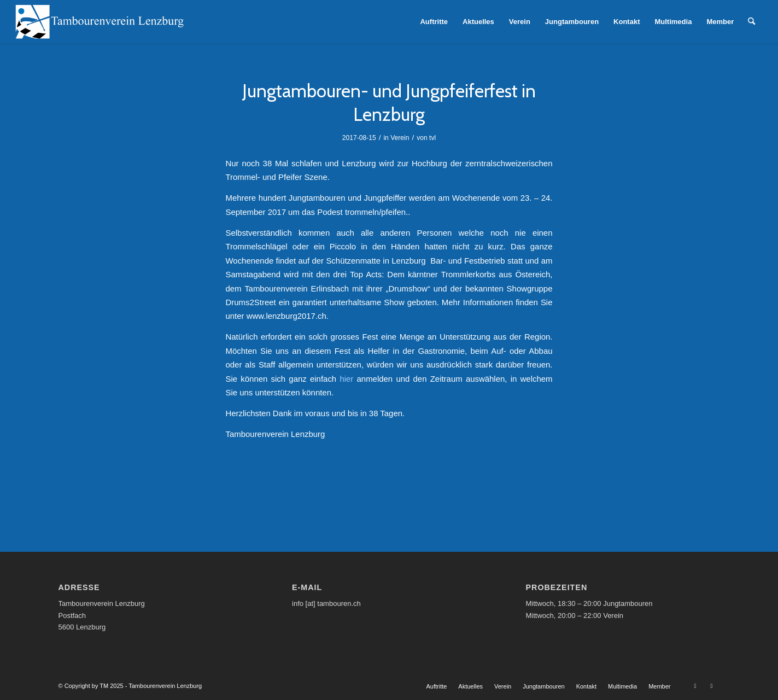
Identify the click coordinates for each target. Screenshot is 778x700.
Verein (400, 138)
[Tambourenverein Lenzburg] (99, 22)
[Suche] (751, 22)
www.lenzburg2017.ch (286, 316)
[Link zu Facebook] (712, 686)
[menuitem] (434, 22)
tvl (432, 138)
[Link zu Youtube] (695, 686)
